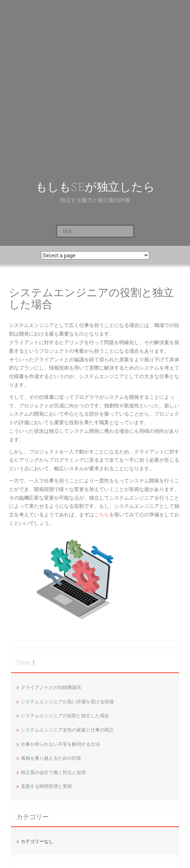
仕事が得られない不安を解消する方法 (60, 744)
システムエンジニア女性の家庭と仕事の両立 (67, 730)
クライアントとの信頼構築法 (51, 687)
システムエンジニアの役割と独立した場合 (65, 715)
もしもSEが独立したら (95, 187)
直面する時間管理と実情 (46, 786)
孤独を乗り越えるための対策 (51, 758)
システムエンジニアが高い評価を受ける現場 (67, 701)
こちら (102, 514)
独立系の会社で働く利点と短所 (53, 772)
